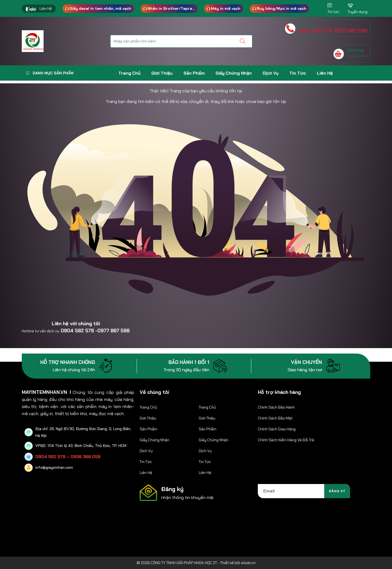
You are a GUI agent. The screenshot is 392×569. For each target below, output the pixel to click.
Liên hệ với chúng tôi (76, 324)
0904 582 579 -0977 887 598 (95, 331)
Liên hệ (46, 8)
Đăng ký (337, 491)
